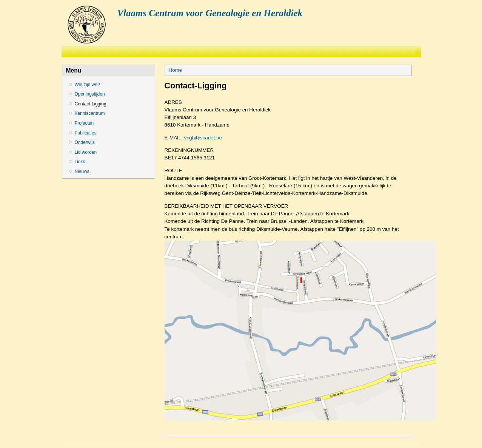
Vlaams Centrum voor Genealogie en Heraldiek (210, 13)
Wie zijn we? (87, 85)
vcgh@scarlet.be (203, 138)
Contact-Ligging (91, 104)
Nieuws (82, 171)
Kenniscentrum (90, 113)
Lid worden (86, 152)
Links (80, 162)
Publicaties (86, 133)
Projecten (84, 123)
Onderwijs (85, 142)
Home (176, 70)
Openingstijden (90, 94)
